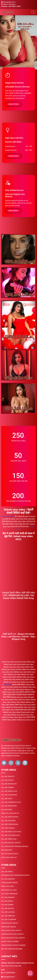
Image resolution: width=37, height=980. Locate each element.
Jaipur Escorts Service (9, 883)
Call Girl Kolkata (8, 908)
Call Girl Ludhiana (8, 912)
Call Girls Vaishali (8, 828)
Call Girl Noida (7, 810)
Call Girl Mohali (7, 901)
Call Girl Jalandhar (9, 919)
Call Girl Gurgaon (8, 879)
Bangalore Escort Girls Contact (13, 938)
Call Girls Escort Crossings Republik (15, 846)
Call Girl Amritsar (8, 916)
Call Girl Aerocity (8, 776)
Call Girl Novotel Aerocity (11, 843)
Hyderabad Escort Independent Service (15, 875)
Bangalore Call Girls (9, 890)
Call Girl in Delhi (7, 780)
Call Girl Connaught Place (11, 802)
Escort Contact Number (10, 942)
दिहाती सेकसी (7, 685)
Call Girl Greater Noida (10, 817)
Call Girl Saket (7, 799)
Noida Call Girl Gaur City (10, 813)
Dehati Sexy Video (8, 516)
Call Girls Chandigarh (9, 894)
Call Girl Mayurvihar (9, 806)
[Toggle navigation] (34, 12)
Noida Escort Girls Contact (11, 930)
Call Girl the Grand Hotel (11, 835)
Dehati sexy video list (9, 857)
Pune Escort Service (9, 927)
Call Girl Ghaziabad (8, 821)
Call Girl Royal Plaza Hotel (11, 832)
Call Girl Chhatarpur (9, 795)
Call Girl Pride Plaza (9, 839)
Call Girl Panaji (7, 872)
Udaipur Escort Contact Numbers (13, 945)
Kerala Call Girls (8, 886)
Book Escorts (13, 211)
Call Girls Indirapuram (10, 824)
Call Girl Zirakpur (8, 897)
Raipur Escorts (7, 850)
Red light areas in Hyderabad (12, 949)
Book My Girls (14, 104)
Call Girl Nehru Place (9, 791)
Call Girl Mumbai (7, 905)
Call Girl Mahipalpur (9, 784)
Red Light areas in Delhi (10, 854)
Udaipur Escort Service (10, 923)
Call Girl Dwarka (7, 787)
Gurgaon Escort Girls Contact (12, 934)
